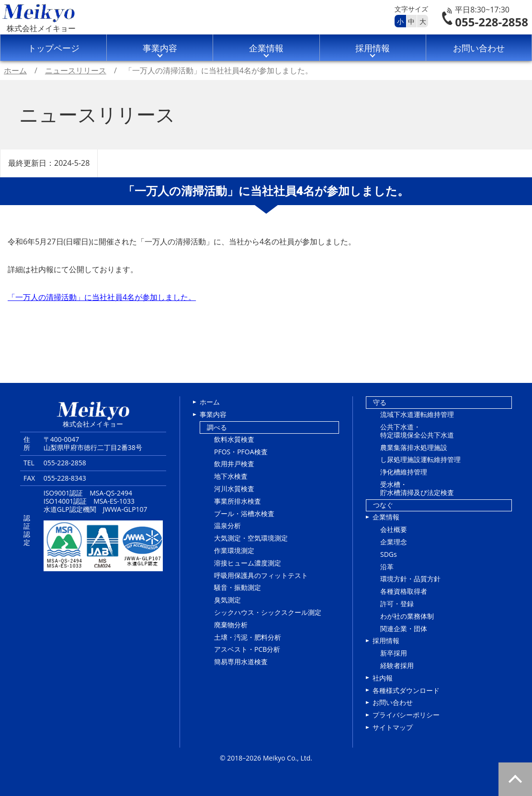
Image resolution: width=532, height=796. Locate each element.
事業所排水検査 (238, 501)
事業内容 (160, 48)
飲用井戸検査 (234, 464)
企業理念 (394, 542)
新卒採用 (394, 653)
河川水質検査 (234, 489)
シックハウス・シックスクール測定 (268, 612)
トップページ (54, 48)
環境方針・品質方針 (410, 579)
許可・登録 (397, 604)
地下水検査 (231, 476)
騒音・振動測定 (238, 587)
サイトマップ (393, 727)
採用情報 (373, 48)
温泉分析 (227, 525)
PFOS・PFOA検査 (241, 452)
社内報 (383, 678)
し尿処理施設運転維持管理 (420, 459)
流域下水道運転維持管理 (417, 414)
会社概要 (394, 529)
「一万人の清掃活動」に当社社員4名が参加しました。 (102, 297)
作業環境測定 (234, 550)
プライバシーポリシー (406, 715)
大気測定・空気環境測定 (251, 538)
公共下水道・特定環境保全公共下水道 (417, 431)
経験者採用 (397, 665)
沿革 (387, 567)
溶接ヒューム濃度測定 (248, 563)
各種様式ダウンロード (406, 690)
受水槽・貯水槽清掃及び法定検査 (417, 488)
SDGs (389, 554)
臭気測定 (227, 600)
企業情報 (266, 48)
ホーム (210, 402)
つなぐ (383, 505)
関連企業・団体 (404, 629)
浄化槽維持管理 (404, 472)
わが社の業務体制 (407, 616)
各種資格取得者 (404, 591)
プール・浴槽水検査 (244, 513)
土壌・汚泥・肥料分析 (248, 637)
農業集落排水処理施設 (414, 447)
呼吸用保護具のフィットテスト (261, 575)
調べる (217, 427)
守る (380, 402)
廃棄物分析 (231, 625)
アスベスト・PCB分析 (247, 649)
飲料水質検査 (234, 439)
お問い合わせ (479, 48)
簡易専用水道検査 (241, 662)
